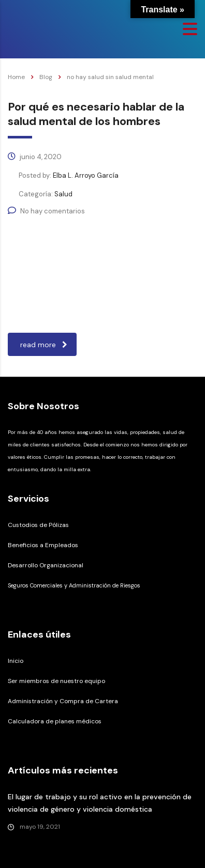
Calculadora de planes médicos (55, 721)
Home (16, 77)
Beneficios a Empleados (43, 545)
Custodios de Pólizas (38, 525)
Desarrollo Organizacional (46, 565)
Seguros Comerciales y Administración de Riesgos (74, 585)
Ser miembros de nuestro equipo (56, 681)
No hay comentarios (46, 211)
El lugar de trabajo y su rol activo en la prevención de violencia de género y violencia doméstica (100, 803)
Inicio (16, 661)
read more (44, 345)
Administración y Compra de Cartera (63, 701)
